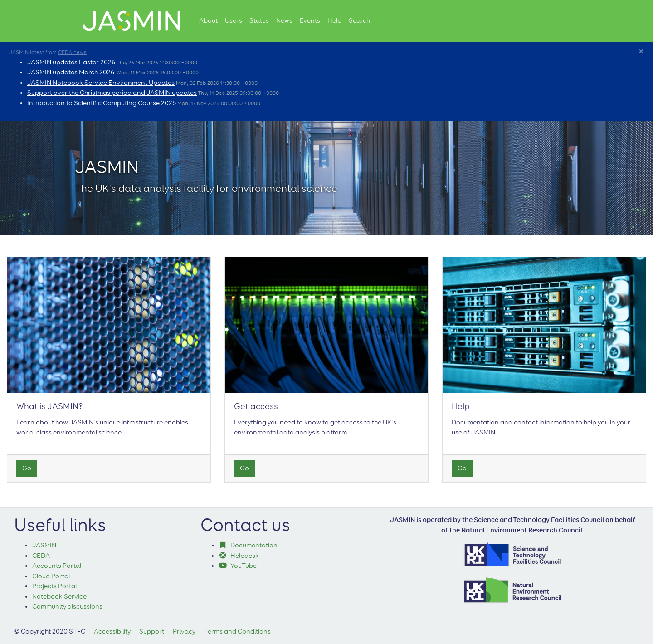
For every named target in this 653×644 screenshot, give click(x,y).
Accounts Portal (57, 566)
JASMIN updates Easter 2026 (71, 62)
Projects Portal (54, 586)
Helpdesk (239, 556)
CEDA (41, 556)
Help (334, 21)
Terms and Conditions (237, 632)
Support (152, 632)
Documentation (248, 545)
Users (234, 21)
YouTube (238, 566)
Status (259, 21)
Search (359, 21)
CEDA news (72, 53)
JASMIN (44, 545)
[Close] (641, 52)
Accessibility (112, 632)
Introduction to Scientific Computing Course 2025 (102, 103)
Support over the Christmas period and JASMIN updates (112, 93)
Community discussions (67, 607)
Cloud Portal (51, 576)
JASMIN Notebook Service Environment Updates (101, 83)
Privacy (184, 632)
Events (310, 21)
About (208, 21)
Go (27, 468)
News (284, 21)
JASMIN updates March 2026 (71, 72)
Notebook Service (59, 597)
